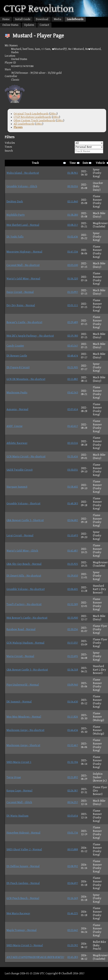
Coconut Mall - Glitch (19, 802)
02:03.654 (73, 816)
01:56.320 (73, 279)
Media (58, 19)
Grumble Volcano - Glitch (22, 186)
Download (42, 19)
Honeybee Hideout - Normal (23, 833)
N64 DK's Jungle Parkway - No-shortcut (30, 336)
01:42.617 (73, 426)
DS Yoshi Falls (15, 237)
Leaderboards (75, 19)
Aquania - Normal (17, 409)
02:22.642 (73, 930)
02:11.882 (73, 379)
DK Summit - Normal (19, 702)
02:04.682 (73, 520)
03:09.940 (73, 685)
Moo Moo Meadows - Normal (24, 717)
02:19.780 (73, 336)
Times (54, 147)
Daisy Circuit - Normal (20, 292)
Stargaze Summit (17, 487)
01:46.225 (73, 913)
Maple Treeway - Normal (22, 930)
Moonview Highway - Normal (24, 252)
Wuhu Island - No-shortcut (23, 173)
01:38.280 (73, 215)
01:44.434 (73, 730)
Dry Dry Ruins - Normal (21, 305)
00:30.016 (73, 186)
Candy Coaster (15, 346)
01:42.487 (73, 551)
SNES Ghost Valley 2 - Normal (24, 850)
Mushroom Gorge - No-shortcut (25, 730)
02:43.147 (73, 346)
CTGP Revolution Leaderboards (32, 117)
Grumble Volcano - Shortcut (23, 504)
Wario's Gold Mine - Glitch (22, 551)
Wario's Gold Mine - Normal (23, 279)
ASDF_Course (14, 426)
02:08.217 (73, 225)
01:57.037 (73, 643)
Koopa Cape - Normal (19, 791)
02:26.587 (73, 791)
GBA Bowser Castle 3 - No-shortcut (27, 670)
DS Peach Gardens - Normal (23, 883)
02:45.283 (73, 957)
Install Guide (23, 19)
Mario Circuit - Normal (20, 656)
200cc (53, 114)
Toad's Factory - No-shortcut (24, 604)
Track (35, 163)
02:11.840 (73, 202)
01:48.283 (73, 504)
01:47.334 (73, 252)
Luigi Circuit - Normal (20, 536)
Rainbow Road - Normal (21, 629)
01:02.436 (73, 237)
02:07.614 (73, 409)
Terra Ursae (14, 777)
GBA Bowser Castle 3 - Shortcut (25, 520)
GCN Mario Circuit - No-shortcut (26, 457)
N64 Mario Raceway (18, 913)
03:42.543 (73, 393)
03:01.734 (73, 833)
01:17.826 (73, 717)
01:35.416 (73, 457)
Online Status (10, 25)
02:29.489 (73, 322)
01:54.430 (73, 702)
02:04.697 (73, 883)
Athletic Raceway (17, 443)
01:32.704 (73, 762)
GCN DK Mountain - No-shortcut (26, 379)
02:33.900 (73, 618)
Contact (44, 25)
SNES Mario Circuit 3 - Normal (25, 945)
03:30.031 (73, 470)
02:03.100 (73, 265)
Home (6, 19)
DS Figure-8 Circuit (18, 367)
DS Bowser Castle (17, 356)
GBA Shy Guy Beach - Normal (24, 564)
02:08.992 (73, 866)
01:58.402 (73, 487)
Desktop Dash (15, 202)
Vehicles (54, 143)
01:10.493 (73, 536)
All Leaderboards (24, 124)
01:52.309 (73, 604)
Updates (29, 25)
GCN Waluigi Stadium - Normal (25, 643)
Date (85, 163)
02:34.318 (73, 670)
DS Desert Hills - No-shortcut (24, 576)
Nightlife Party (16, 215)
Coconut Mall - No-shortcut (23, 265)
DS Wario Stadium (17, 816)
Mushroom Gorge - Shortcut (23, 745)
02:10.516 (73, 443)
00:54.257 (73, 802)
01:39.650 (73, 576)
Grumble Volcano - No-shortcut (26, 589)
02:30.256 (73, 629)
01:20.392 (73, 945)
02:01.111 (73, 305)
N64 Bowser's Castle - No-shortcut (27, 618)
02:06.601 (73, 589)
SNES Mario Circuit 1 (19, 762)
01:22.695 (73, 656)
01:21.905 (73, 367)
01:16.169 (73, 898)
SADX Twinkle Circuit (20, 470)
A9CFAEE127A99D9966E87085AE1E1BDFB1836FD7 (35, 957)
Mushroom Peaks (17, 393)
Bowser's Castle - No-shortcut (24, 322)
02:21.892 (73, 777)
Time (73, 163)
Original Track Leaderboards (31, 114)
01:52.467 (73, 745)
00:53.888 (73, 850)
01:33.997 (73, 292)
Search (54, 151)
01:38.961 (73, 173)
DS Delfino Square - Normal (23, 866)
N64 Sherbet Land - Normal (23, 225)
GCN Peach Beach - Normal (23, 898)
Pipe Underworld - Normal (23, 685)
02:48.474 (73, 356)
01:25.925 (73, 564)
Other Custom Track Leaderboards (34, 121)
